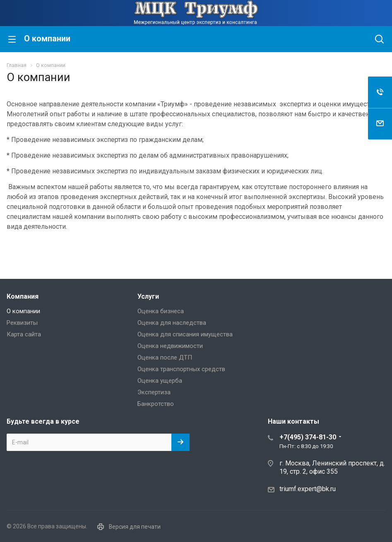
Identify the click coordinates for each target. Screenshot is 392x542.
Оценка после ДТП (165, 357)
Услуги (148, 296)
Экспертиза (154, 392)
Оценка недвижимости (170, 346)
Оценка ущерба (160, 381)
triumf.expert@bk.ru (308, 489)
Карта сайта (24, 334)
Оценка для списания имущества (185, 334)
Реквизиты (22, 323)
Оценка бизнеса (161, 311)
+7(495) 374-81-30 (308, 437)
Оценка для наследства (172, 323)
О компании (23, 311)
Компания (23, 296)
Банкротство (156, 404)
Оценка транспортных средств (181, 369)
